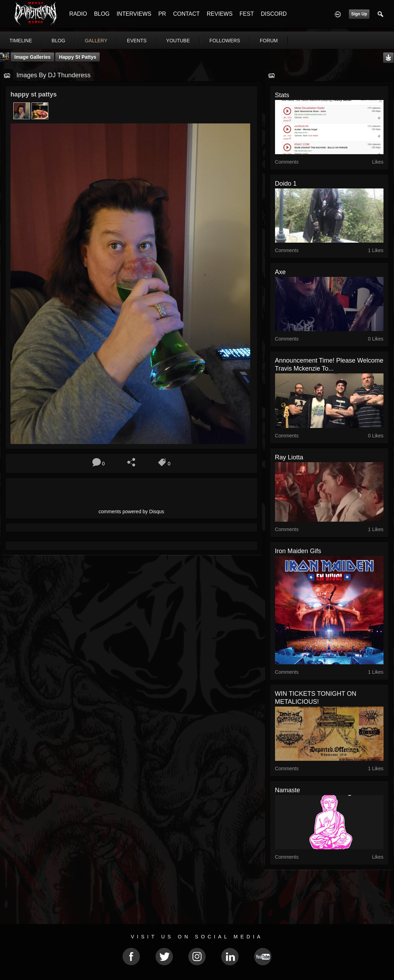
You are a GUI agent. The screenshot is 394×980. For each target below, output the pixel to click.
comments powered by (132, 512)
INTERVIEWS (134, 14)
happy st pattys (78, 57)
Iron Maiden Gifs (298, 551)
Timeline (21, 41)
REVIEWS (220, 14)
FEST (247, 14)
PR (162, 14)
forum (269, 41)
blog (59, 41)
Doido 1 (286, 184)
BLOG (102, 14)
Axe (280, 272)
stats (282, 95)
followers (225, 41)
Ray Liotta (289, 457)
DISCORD (274, 14)
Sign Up (359, 14)
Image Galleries (33, 57)
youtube (178, 41)
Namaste (288, 790)
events (137, 41)
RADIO (78, 14)
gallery (96, 41)
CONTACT (187, 14)
